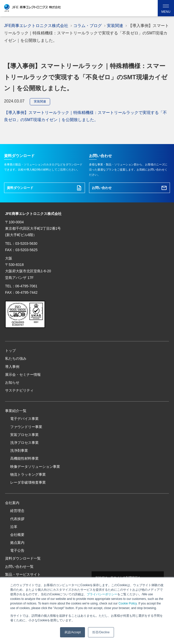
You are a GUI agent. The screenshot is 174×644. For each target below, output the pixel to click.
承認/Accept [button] (72, 632)
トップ (10, 351)
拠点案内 (17, 543)
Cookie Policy (128, 603)
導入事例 (12, 367)
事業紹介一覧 (16, 411)
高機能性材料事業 (24, 458)
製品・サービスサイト (23, 574)
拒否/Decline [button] (101, 632)
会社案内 (12, 503)
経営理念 (17, 511)
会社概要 (17, 535)
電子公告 (17, 550)
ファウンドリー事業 (26, 427)
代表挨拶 (17, 519)
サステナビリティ (19, 390)
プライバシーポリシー (102, 594)
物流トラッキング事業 (28, 474)
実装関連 (40, 101)
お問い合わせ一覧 (19, 566)
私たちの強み (16, 358)
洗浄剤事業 (19, 450)
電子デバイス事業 (24, 419)
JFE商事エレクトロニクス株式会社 (36, 26)
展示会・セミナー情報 (23, 375)
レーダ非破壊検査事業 (28, 482)
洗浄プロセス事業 (24, 443)
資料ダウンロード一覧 (23, 558)
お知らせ (12, 382)
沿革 (14, 527)
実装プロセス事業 (24, 435)
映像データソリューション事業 (35, 467)
